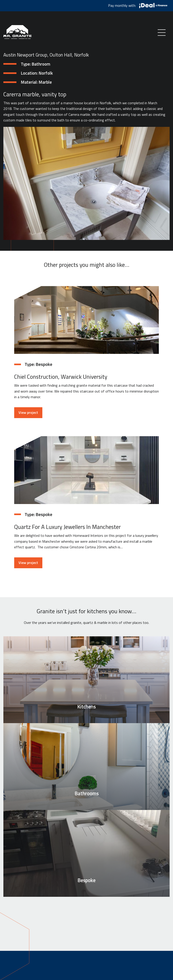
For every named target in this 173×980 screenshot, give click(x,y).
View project (28, 412)
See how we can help (87, 913)
